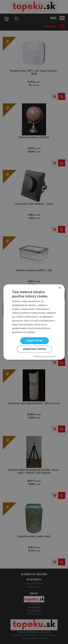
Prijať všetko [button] (35, 341)
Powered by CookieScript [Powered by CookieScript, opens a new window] (45, 357)
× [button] (59, 288)
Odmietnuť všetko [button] (35, 349)
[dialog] (34, 322)
